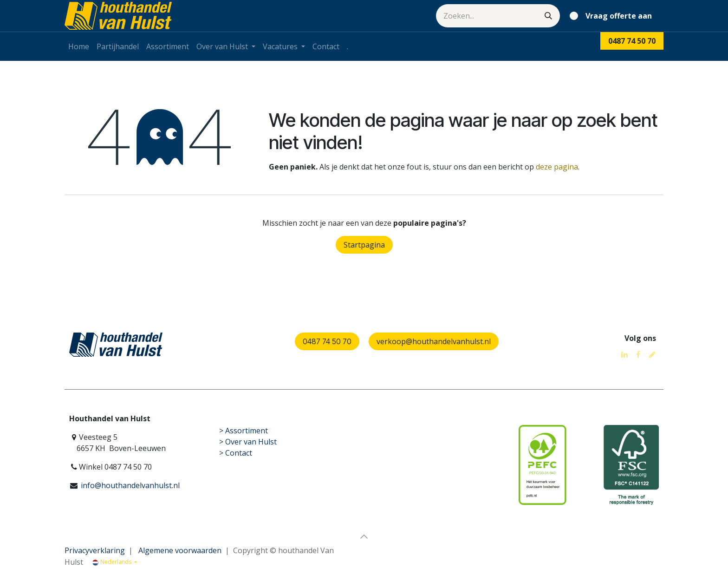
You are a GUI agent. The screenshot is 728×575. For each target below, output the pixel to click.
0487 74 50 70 (327, 341)
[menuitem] (79, 46)
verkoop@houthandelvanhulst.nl (434, 341)
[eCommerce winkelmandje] (613, 16)
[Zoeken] (548, 16)
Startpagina (364, 245)
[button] (364, 536)
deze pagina (557, 167)
